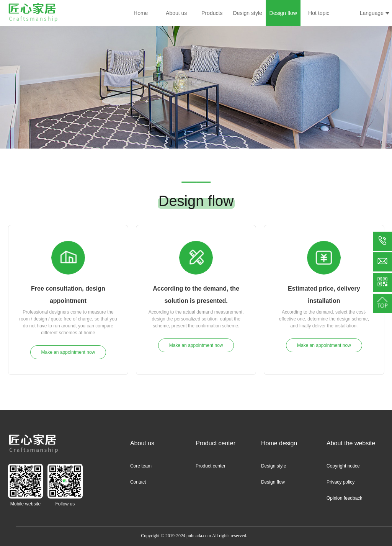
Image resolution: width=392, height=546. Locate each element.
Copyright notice (343, 466)
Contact (138, 482)
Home (141, 13)
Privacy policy (341, 482)
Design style (248, 13)
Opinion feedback (344, 498)
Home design (279, 443)
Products (212, 13)
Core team (141, 466)
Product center (216, 443)
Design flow (283, 13)
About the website (351, 443)
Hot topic (319, 13)
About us (176, 13)
